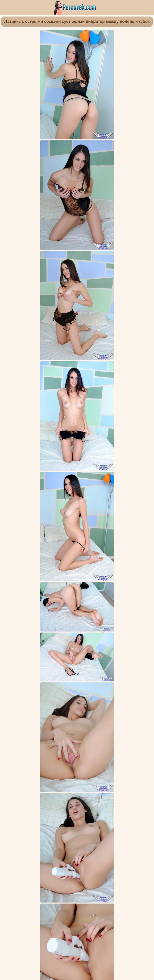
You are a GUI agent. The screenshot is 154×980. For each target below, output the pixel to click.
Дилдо (81, 708)
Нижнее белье (121, 703)
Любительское (101, 708)
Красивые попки (68, 703)
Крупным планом (130, 708)
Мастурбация (40, 708)
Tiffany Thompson (85, 721)
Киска (28, 703)
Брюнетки (43, 703)
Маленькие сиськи (68, 712)
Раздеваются (95, 703)
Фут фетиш (63, 708)
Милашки (94, 712)
